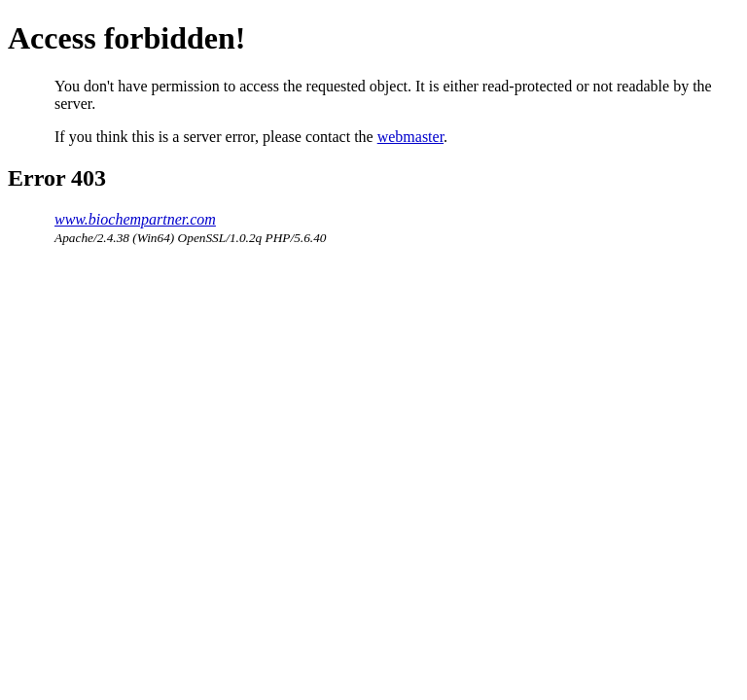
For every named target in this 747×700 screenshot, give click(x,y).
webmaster (410, 137)
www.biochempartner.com (135, 219)
